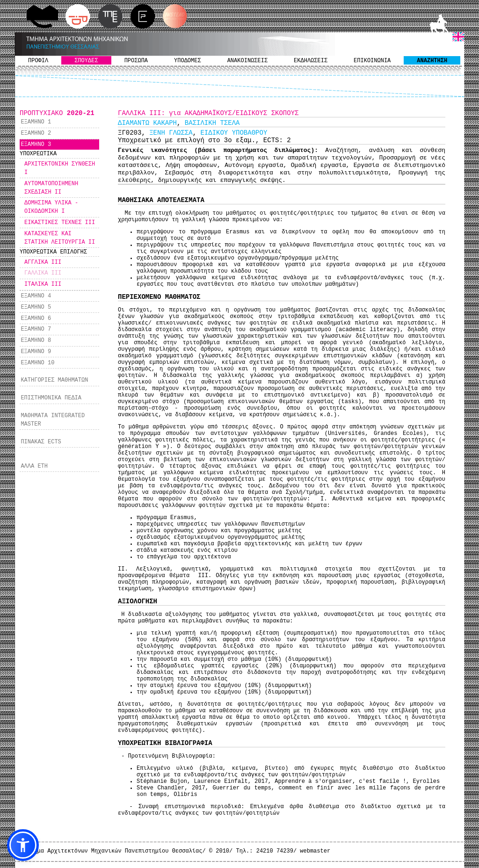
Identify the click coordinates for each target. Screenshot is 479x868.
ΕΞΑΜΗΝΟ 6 (36, 318)
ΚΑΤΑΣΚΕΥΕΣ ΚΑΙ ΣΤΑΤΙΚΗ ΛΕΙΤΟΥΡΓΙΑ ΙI (60, 238)
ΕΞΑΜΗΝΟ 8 (36, 340)
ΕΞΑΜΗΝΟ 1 (36, 122)
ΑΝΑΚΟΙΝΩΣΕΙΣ (247, 61)
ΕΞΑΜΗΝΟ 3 (36, 145)
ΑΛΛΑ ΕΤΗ (34, 466)
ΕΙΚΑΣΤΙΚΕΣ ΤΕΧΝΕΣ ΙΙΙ (60, 223)
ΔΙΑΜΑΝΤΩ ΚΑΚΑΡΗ (147, 123)
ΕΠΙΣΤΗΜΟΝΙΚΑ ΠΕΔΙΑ (51, 398)
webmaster (315, 851)
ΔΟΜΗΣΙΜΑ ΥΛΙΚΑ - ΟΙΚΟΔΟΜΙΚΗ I (51, 207)
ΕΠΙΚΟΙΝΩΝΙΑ (372, 61)
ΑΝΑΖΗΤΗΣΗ (432, 61)
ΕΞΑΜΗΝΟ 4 (36, 296)
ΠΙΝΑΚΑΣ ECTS (41, 442)
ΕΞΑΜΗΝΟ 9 (36, 352)
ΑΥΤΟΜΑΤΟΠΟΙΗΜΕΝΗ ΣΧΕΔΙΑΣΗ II (51, 188)
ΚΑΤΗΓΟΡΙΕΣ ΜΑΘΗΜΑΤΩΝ (54, 380)
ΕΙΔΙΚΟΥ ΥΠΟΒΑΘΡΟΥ (234, 133)
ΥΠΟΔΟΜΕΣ (188, 61)
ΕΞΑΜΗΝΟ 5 (36, 307)
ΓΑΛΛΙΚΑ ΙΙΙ (43, 273)
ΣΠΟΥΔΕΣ (86, 61)
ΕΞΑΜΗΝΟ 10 (37, 363)
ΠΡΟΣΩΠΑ (136, 61)
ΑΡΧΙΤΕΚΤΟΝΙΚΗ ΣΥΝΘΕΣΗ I (60, 168)
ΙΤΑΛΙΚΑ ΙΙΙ (43, 284)
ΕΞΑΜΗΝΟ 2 (36, 133)
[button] (23, 845)
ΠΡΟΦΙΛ (38, 61)
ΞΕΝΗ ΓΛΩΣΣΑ (171, 133)
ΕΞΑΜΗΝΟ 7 (36, 329)
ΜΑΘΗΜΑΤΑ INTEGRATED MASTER (53, 420)
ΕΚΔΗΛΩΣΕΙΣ (311, 61)
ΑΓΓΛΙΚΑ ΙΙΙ (43, 262)
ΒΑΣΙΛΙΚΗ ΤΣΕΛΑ (212, 123)
